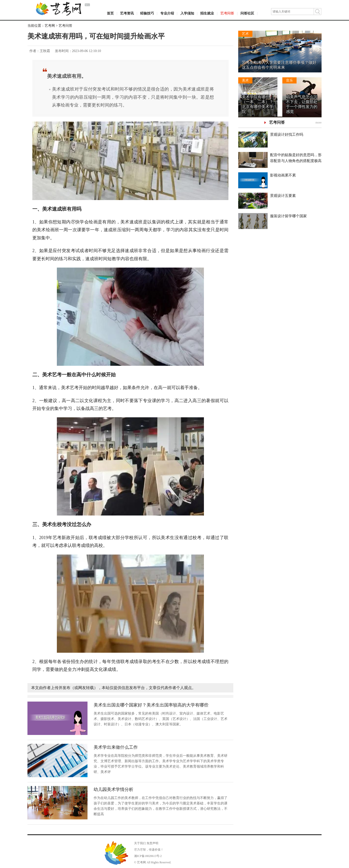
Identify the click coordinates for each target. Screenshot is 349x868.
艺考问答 (227, 13)
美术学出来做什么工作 (116, 747)
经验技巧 (147, 13)
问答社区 (247, 13)
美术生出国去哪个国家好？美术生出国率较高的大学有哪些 (151, 705)
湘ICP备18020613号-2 (148, 856)
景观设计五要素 (283, 196)
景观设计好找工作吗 (287, 135)
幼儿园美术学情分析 (113, 789)
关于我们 (140, 843)
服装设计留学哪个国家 (288, 216)
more (318, 122)
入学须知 (187, 13)
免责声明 (152, 843)
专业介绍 (167, 13)
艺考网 (50, 26)
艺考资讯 (127, 13)
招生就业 (207, 13)
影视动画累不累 (283, 175)
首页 (110, 13)
